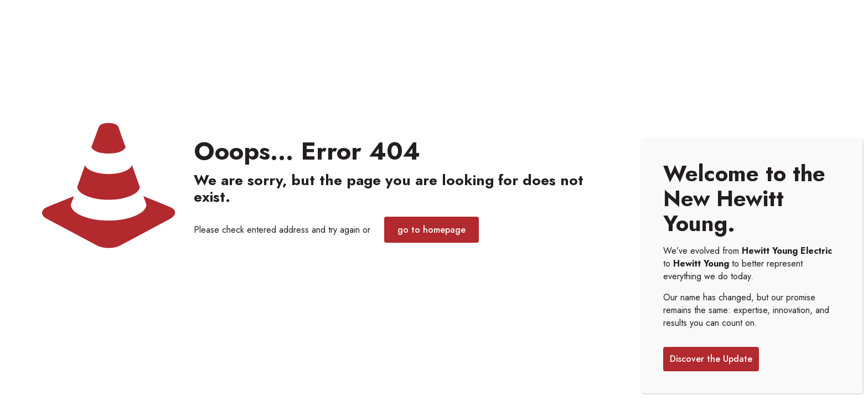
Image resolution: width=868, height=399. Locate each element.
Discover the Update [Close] (711, 359)
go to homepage (432, 230)
